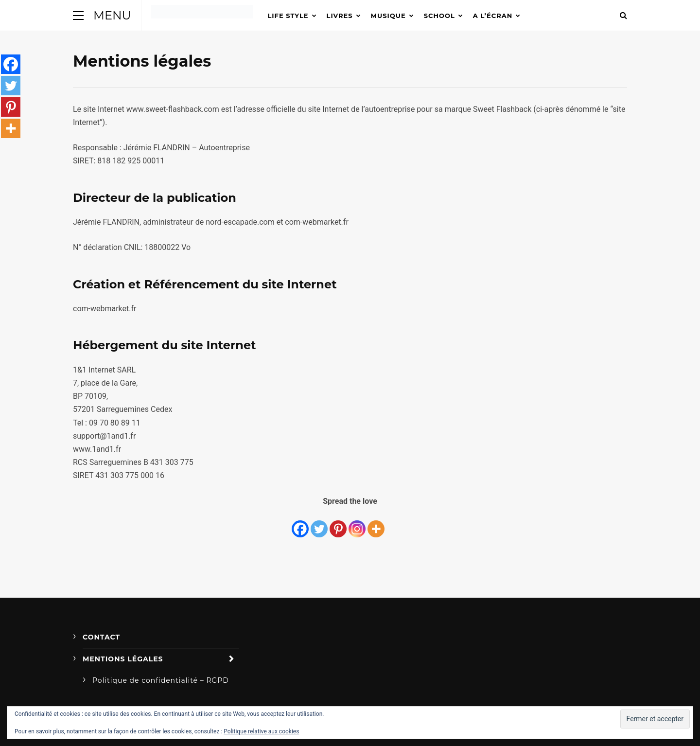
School (439, 16)
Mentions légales (123, 659)
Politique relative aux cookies (261, 731)
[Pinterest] (338, 524)
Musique (388, 16)
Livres (340, 16)
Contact (101, 637)
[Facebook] (300, 524)
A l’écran (493, 16)
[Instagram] (357, 524)
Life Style (288, 16)
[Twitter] (319, 524)
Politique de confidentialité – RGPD (161, 680)
